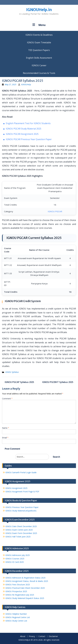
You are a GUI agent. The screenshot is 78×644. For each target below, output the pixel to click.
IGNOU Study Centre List (16, 621)
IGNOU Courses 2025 (15, 559)
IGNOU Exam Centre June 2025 (19, 530)
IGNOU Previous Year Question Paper (22, 507)
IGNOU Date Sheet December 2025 (21, 526)
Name (6, 428)
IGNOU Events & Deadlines (39, 35)
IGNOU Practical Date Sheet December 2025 (25, 588)
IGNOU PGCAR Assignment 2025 (22, 134)
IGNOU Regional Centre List (18, 617)
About (23, 636)
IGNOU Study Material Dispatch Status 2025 (25, 598)
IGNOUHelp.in (39, 10)
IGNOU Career (39, 65)
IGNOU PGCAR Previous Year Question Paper (29, 139)
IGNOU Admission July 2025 (18, 555)
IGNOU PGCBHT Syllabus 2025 (58, 382)
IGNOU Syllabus (12, 372)
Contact (42, 636)
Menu (39, 25)
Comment (7, 399)
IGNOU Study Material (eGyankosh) (21, 511)
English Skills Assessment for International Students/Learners (39, 58)
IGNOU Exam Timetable (39, 42)
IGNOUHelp (26, 84)
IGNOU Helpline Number (16, 614)
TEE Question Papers (39, 50)
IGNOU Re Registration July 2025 (20, 595)
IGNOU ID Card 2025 (15, 562)
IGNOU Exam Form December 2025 (21, 533)
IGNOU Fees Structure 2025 (18, 585)
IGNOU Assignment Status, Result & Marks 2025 (27, 581)
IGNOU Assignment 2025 (16, 488)
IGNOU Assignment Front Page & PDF (22, 492)
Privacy (32, 636)
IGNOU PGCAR (55, 211)
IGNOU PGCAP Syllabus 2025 (19, 382)
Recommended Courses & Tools (39, 73)
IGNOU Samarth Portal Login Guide (21, 472)
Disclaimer (53, 636)
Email (5, 438)
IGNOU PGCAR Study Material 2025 (24, 129)
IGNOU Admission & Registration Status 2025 (25, 578)
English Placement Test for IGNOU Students (28, 123)
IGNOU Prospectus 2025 (16, 591)
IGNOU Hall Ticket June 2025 (18, 537)
